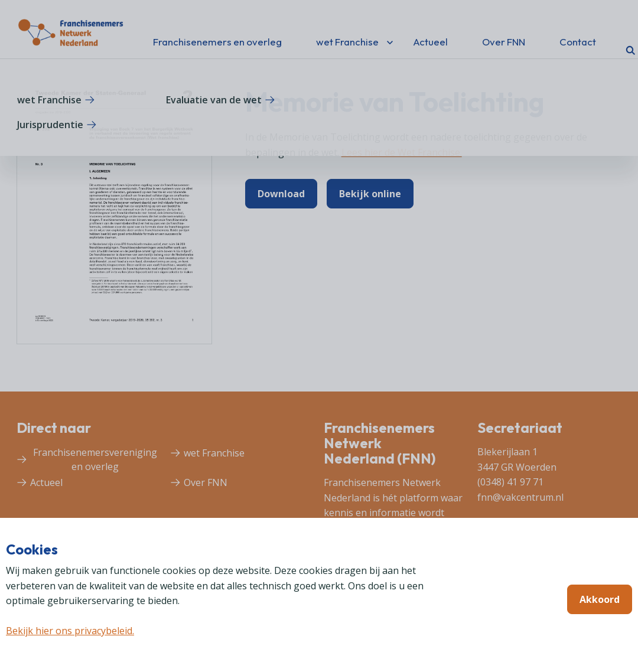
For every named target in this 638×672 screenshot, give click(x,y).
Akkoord (600, 599)
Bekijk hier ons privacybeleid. (70, 631)
